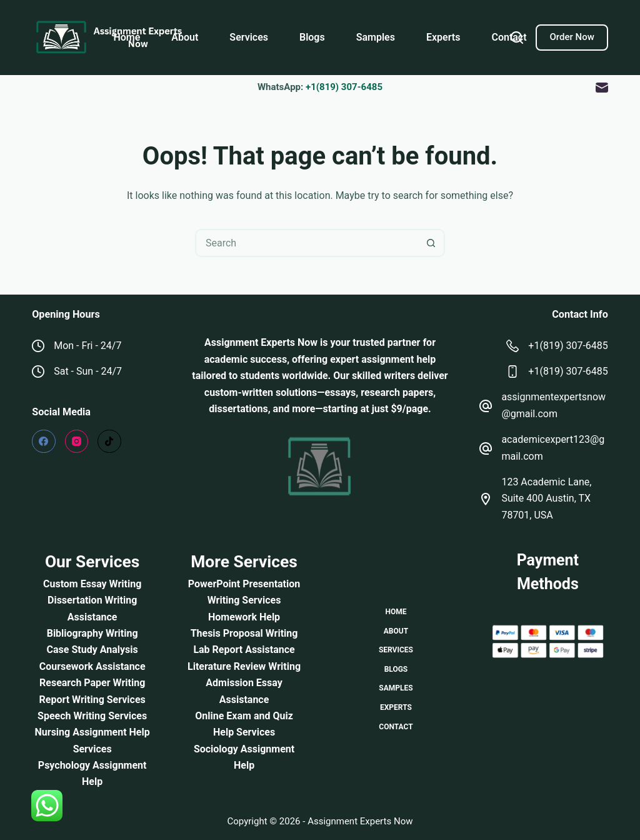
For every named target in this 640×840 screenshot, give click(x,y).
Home (127, 37)
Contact (509, 37)
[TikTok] (109, 442)
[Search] (517, 38)
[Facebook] (44, 442)
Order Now (572, 37)
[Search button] (431, 243)
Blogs (312, 37)
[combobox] (307, 243)
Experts (443, 37)
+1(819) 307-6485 (344, 87)
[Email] (602, 88)
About (185, 37)
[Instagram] (77, 442)
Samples (376, 37)
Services (249, 37)
